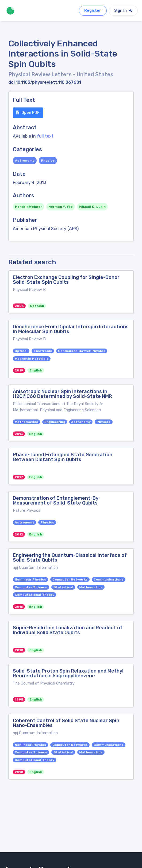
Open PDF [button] (28, 113)
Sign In (123, 11)
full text (45, 136)
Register (93, 11)
